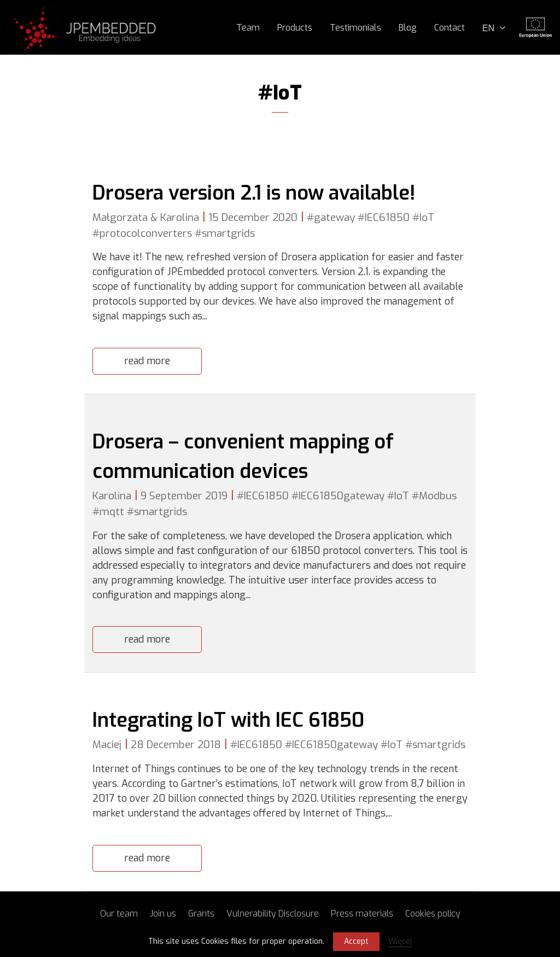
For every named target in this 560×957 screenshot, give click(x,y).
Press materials (362, 914)
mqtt (112, 512)
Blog (408, 28)
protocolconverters (146, 233)
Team (248, 28)
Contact (450, 28)
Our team (119, 914)
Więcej (400, 941)
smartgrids (228, 233)
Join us (163, 914)
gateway (334, 217)
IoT (427, 217)
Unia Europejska (535, 28)
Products (295, 28)
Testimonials (355, 28)
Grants (201, 914)
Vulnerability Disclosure (273, 914)
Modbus (438, 496)
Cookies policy (433, 914)
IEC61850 (387, 217)
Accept (356, 941)
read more (147, 361)
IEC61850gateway (342, 496)
